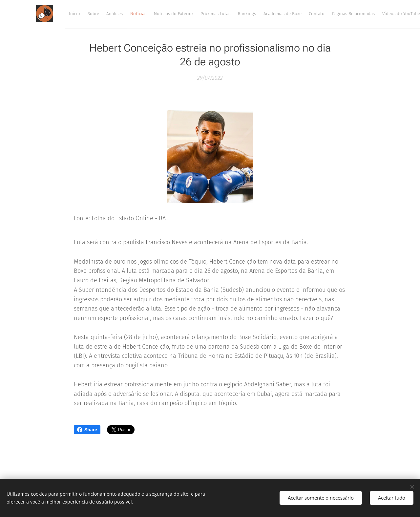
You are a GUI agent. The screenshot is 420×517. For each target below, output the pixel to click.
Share (87, 430)
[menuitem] (260, 13)
